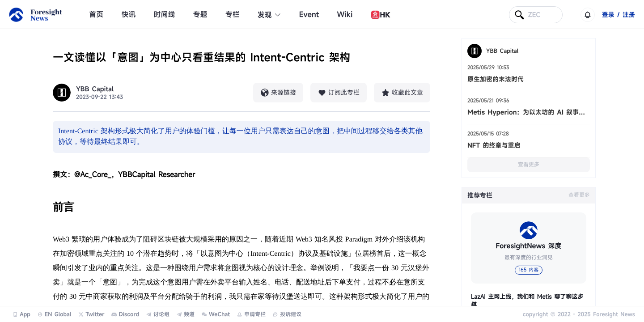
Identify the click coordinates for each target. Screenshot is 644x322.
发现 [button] (269, 15)
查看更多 (529, 165)
